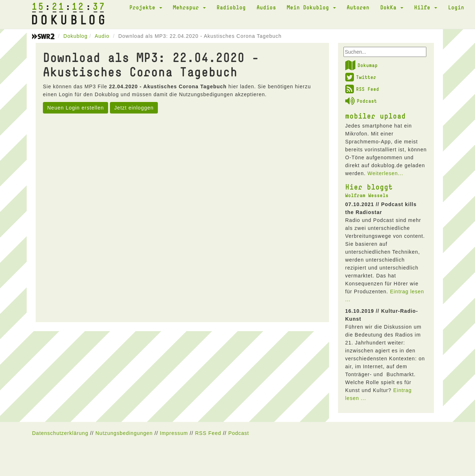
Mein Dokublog (311, 7)
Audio (102, 36)
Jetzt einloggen (134, 108)
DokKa (392, 7)
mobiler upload (376, 116)
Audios (266, 7)
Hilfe (426, 7)
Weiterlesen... (385, 173)
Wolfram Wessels (367, 195)
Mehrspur (189, 7)
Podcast (361, 101)
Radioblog (231, 7)
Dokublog (76, 36)
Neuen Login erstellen (76, 108)
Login (456, 7)
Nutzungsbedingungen (124, 433)
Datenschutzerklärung (60, 433)
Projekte (146, 7)
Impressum (174, 433)
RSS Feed (362, 89)
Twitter (361, 77)
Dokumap (361, 65)
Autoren (358, 7)
